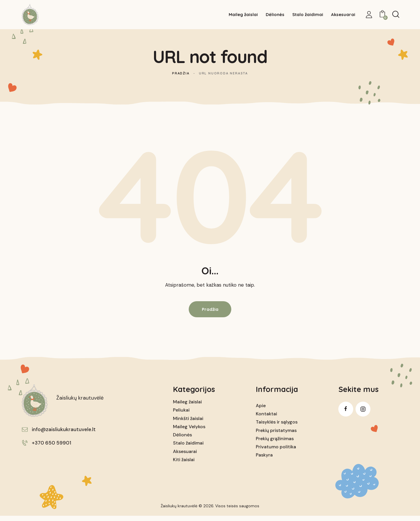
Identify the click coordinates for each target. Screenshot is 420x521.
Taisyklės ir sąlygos (277, 427)
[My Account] (369, 15)
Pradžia (181, 78)
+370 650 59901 (51, 448)
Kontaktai (266, 419)
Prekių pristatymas (276, 435)
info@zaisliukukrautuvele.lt (64, 434)
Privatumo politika (276, 452)
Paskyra (264, 460)
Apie (261, 411)
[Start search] (396, 15)
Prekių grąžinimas (275, 444)
